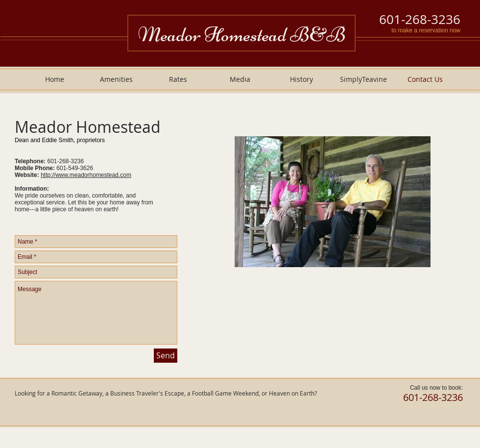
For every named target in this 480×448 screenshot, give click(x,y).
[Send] (166, 356)
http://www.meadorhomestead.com (86, 175)
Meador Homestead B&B (242, 35)
